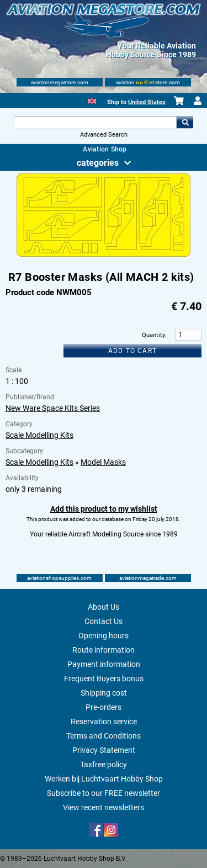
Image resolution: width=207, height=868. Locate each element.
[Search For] (95, 122)
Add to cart (132, 351)
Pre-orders (104, 707)
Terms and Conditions (104, 736)
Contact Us (104, 621)
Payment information (104, 664)
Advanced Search (104, 135)
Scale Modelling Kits (39, 435)
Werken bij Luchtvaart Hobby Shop (104, 779)
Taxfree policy (104, 764)
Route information (104, 650)
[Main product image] (104, 254)
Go (185, 122)
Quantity (153, 335)
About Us (104, 607)
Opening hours (104, 636)
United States (147, 102)
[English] (92, 100)
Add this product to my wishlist (104, 509)
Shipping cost (104, 693)
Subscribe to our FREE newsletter (104, 793)
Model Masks (103, 462)
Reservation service (104, 721)
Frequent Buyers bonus (104, 679)
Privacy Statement (104, 750)
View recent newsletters (104, 807)
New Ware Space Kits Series (53, 408)
